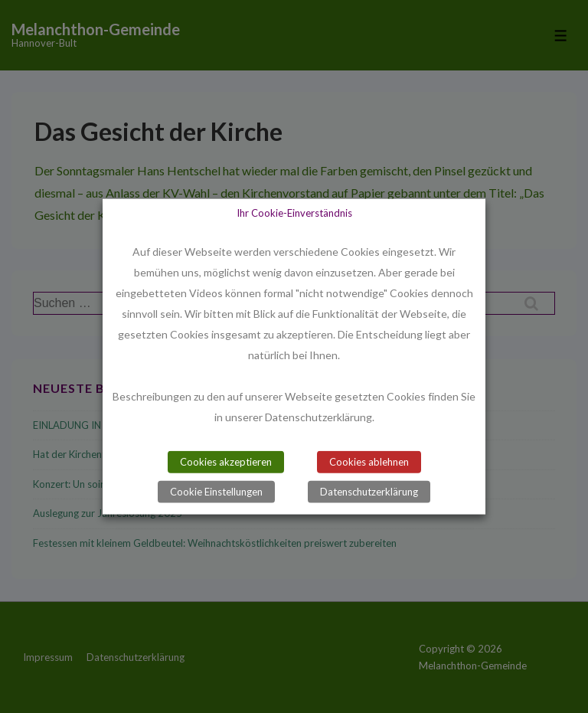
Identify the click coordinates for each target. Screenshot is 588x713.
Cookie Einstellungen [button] (216, 492)
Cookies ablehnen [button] (369, 462)
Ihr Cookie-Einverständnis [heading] (294, 212)
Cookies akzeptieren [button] (226, 462)
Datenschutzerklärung (369, 492)
